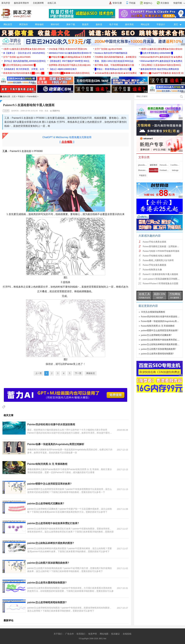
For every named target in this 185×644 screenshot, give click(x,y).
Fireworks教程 (164, 165)
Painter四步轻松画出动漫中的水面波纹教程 (51, 424)
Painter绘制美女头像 (152, 270)
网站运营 (145, 24)
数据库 (85, 24)
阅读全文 (91, 373)
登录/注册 (117, 3)
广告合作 (70, 634)
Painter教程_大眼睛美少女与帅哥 (158, 260)
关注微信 (165, 3)
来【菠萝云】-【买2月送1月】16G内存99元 (24, 53)
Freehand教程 (164, 170)
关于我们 (58, 634)
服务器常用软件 (21, 3)
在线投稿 (127, 634)
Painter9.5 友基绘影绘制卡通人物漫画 (160, 274)
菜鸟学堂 (6, 3)
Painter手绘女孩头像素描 (154, 265)
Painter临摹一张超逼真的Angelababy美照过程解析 (56, 444)
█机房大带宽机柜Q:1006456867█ (157, 53)
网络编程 (39, 24)
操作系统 (129, 24)
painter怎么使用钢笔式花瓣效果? (46, 504)
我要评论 (55, 111)
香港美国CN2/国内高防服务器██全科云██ (24, 73)
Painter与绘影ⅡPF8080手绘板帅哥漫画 (161, 251)
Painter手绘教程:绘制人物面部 (157, 256)
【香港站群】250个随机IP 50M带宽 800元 (69, 61)
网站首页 (8, 24)
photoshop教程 (143, 165)
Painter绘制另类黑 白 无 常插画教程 (47, 464)
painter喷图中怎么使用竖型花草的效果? (49, 484)
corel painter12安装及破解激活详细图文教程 (163, 279)
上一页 (39, 373)
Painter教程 (32, 97)
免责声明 (92, 634)
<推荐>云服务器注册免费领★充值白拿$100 (24, 49)
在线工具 (52, 3)
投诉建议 (115, 634)
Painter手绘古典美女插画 (154, 242)
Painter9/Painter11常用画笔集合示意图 (160, 284)
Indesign (175, 170)
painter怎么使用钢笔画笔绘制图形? (47, 602)
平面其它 (143, 175)
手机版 (132, 3)
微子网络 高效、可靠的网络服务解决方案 (114, 65)
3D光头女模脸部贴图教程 (153, 312)
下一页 (78, 373)
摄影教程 (154, 165)
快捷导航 (179, 3)
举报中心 (148, 3)
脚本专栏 (55, 24)
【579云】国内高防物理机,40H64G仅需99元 (24, 61)
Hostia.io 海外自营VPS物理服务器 (111, 53)
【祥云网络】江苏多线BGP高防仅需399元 (161, 65)
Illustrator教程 (143, 170)
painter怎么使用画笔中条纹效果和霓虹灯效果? (53, 523)
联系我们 (81, 634)
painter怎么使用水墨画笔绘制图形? (47, 583)
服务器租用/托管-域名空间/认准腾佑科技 (160, 69)
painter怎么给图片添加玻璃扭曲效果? (48, 563)
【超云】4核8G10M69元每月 (63, 69)
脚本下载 (71, 24)
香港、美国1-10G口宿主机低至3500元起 (114, 61)
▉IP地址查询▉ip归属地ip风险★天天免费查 (70, 57)
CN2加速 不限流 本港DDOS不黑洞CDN (68, 49)
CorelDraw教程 (175, 165)
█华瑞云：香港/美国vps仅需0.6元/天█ (113, 69)
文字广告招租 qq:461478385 (108, 49)
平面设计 (161, 24)
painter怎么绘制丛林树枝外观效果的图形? (51, 543)
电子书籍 (114, 24)
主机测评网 (38, 3)
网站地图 (104, 634)
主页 (14, 97)
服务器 (99, 24)
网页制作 (24, 24)
